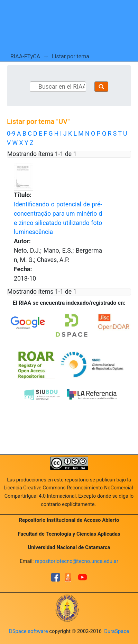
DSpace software (29, 631)
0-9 (11, 134)
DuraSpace (117, 631)
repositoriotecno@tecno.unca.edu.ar (77, 561)
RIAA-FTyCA (25, 56)
